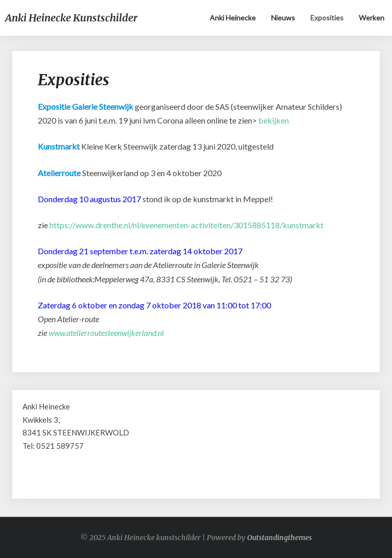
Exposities (327, 18)
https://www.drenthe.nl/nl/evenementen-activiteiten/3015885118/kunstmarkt (187, 225)
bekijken (274, 120)
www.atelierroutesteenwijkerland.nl (106, 333)
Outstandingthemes (279, 538)
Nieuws (283, 18)
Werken (372, 18)
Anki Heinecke (233, 18)
